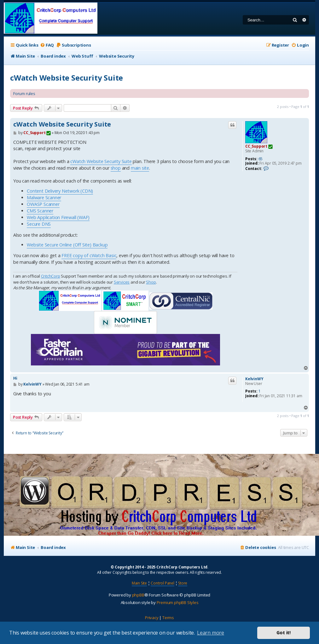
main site (140, 168)
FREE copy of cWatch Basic (89, 255)
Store (183, 583)
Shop (151, 282)
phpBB (138, 595)
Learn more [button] (211, 633)
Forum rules (24, 93)
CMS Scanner (40, 211)
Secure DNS (39, 224)
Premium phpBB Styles (178, 602)
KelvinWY (254, 379)
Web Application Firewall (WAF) (58, 217)
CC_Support (256, 146)
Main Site (139, 583)
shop (116, 168)
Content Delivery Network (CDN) (60, 191)
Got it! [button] (284, 633)
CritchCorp (51, 276)
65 (261, 159)
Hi (15, 378)
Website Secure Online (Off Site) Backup (67, 245)
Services (122, 282)
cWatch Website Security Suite (67, 78)
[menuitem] (47, 45)
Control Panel (162, 583)
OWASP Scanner (43, 204)
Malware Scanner (44, 198)
